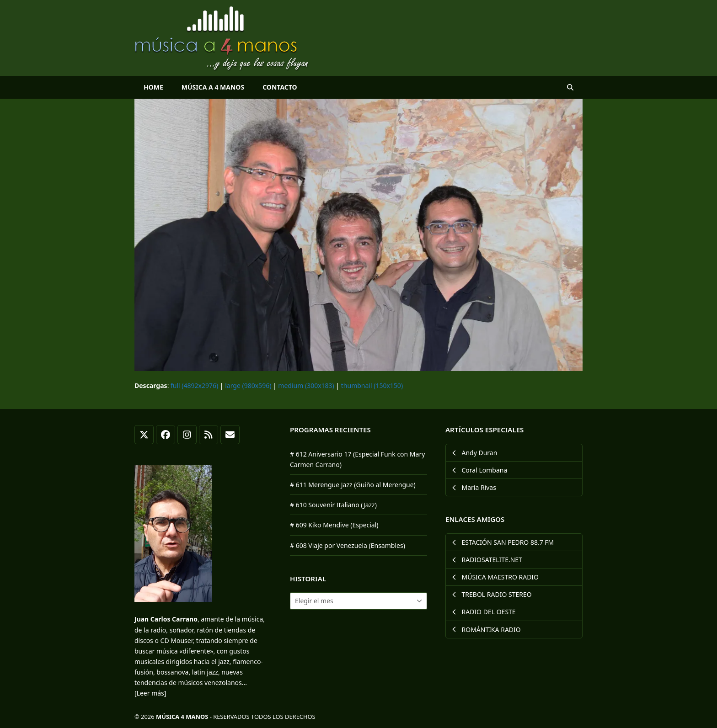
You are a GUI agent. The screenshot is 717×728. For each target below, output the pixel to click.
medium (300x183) (306, 385)
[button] (570, 87)
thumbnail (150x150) (372, 385)
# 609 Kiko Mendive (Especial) (334, 525)
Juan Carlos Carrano (166, 619)
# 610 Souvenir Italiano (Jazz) (333, 505)
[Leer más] (150, 693)
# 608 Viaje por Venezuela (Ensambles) (348, 545)
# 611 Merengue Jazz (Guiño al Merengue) (353, 485)
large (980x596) (248, 385)
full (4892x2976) (194, 385)
